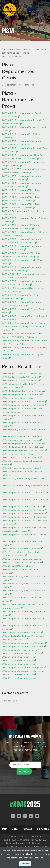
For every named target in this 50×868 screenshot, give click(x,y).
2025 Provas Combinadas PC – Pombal (22, 436)
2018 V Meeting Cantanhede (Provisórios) (24, 636)
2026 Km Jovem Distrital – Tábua (19, 398)
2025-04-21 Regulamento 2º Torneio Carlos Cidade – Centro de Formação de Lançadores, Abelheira (24, 326)
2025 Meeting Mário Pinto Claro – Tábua (23, 447)
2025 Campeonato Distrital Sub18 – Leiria (23, 506)
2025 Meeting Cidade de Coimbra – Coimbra (24, 450)
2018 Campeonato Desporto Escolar (21, 650)
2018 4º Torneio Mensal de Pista (19, 660)
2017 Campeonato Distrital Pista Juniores (23, 671)
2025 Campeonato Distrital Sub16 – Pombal (24, 510)
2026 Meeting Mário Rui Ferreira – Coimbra (24, 391)
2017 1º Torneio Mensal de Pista (19, 678)
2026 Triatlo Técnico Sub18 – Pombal (21, 373)
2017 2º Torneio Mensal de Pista (19, 674)
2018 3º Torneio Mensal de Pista (19, 664)
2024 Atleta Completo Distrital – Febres (22, 632)
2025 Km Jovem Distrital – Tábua (19, 454)
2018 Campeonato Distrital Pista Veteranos (24, 643)
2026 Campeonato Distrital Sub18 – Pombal (24, 405)
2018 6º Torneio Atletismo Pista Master (22, 653)
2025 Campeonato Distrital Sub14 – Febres (24, 517)
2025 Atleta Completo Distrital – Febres (22, 548)
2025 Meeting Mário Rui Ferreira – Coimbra (24, 443)
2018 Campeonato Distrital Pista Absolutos (24, 646)
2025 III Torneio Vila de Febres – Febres (22, 457)
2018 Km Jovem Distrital (15, 639)
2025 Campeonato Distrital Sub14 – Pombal (24, 513)
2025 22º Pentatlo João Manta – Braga (22, 559)
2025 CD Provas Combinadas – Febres (22, 468)
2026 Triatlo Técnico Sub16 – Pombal (21, 377)
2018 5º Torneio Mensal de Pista (19, 657)
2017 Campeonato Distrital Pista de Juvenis (24, 667)
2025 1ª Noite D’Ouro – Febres (18, 566)
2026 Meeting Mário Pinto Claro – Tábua (23, 394)
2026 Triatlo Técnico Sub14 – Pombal (21, 380)
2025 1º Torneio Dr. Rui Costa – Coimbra (23, 562)
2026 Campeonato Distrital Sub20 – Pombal (24, 401)
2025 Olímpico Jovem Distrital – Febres (22, 440)
